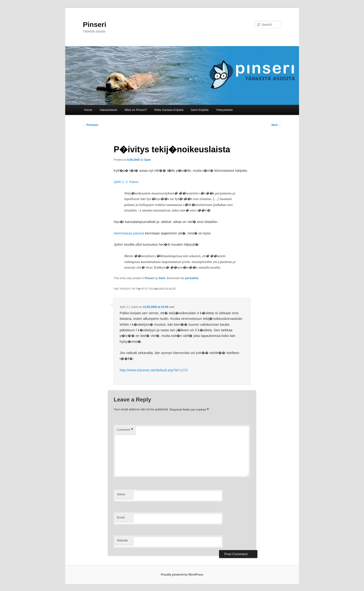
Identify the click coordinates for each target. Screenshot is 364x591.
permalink (192, 278)
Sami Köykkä (200, 110)
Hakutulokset (108, 110)
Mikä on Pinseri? (136, 110)
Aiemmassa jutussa (129, 233)
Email (121, 517)
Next (276, 125)
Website (122, 540)
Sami (147, 160)
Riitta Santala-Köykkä (169, 110)
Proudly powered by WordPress (182, 575)
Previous (91, 125)
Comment (125, 430)
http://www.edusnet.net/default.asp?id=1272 (154, 370)
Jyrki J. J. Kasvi (126, 182)
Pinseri (95, 24)
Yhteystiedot (224, 110)
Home (88, 110)
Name (121, 494)
